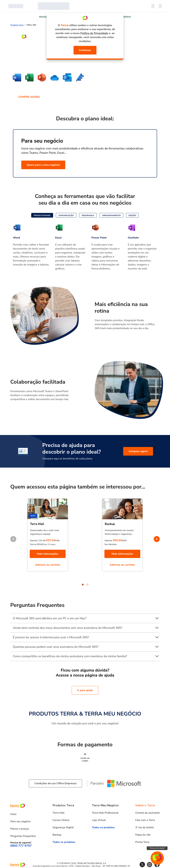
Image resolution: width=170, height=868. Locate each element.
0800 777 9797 (21, 846)
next (157, 539)
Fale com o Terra (145, 820)
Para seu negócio (20, 821)
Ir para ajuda (85, 690)
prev (13, 539)
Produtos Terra (17, 25)
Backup (57, 835)
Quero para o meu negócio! (43, 165)
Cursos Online (61, 820)
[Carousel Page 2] (87, 585)
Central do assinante (148, 813)
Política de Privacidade (94, 33)
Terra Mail (59, 813)
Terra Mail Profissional (105, 813)
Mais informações (48, 554)
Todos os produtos (64, 842)
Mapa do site (143, 835)
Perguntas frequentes (23, 836)
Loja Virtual (99, 820)
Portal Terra (142, 842)
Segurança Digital (63, 827)
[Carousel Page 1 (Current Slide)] (83, 585)
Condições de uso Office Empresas (55, 783)
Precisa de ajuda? (157, 848)
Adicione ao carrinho (48, 565)
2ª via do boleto (145, 827)
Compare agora (138, 451)
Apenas (108, 540)
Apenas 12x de (38, 540)
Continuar (85, 50)
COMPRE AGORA (29, 97)
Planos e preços (20, 829)
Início (13, 814)
